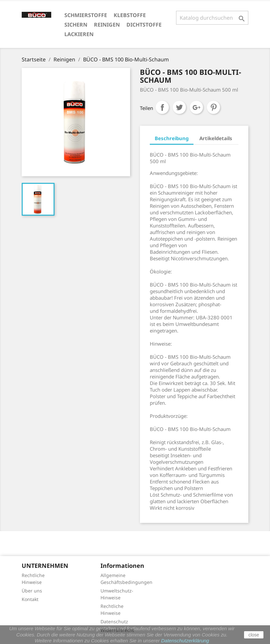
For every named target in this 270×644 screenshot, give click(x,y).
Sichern (76, 25)
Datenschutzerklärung (185, 641)
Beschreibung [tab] (172, 138)
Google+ (196, 107)
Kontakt (30, 599)
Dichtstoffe (144, 25)
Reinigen (107, 25)
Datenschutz (114, 622)
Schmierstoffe (86, 15)
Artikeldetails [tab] (216, 138)
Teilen (162, 107)
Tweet (179, 107)
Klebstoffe (130, 15)
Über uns (32, 591)
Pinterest (214, 107)
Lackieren (79, 34)
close (254, 635)
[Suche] (212, 18)
